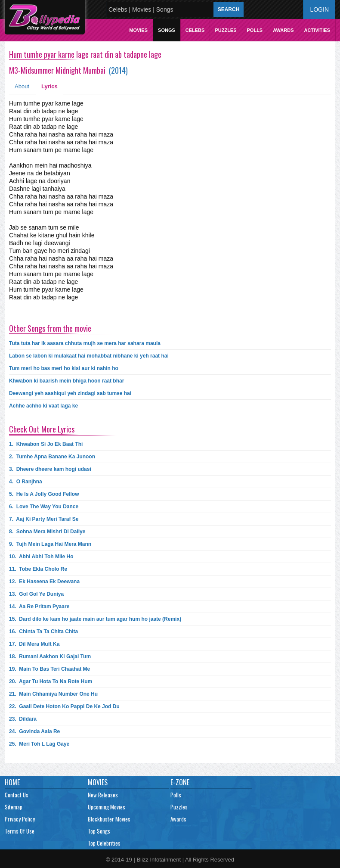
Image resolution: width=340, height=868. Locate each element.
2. (52, 457)
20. (51, 681)
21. (53, 694)
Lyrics (49, 86)
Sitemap (14, 807)
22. (64, 706)
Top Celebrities (104, 843)
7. (44, 519)
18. (50, 656)
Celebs (195, 30)
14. (39, 607)
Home (12, 782)
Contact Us (17, 795)
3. (50, 469)
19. (49, 669)
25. (39, 744)
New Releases (103, 795)
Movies (138, 30)
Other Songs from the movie (50, 328)
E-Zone (180, 782)
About (22, 86)
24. (34, 731)
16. (43, 632)
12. (44, 582)
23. (23, 719)
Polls (255, 30)
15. (95, 619)
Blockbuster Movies (109, 819)
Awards (283, 30)
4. (26, 482)
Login (319, 9)
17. (34, 644)
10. (41, 557)
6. (44, 507)
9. (50, 544)
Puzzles (226, 30)
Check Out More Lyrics (42, 429)
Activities (317, 30)
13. (36, 594)
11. (38, 569)
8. (47, 532)
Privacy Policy (20, 819)
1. (46, 444)
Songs (167, 30)
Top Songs (99, 831)
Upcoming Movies (107, 807)
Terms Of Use (20, 831)
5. (44, 494)
